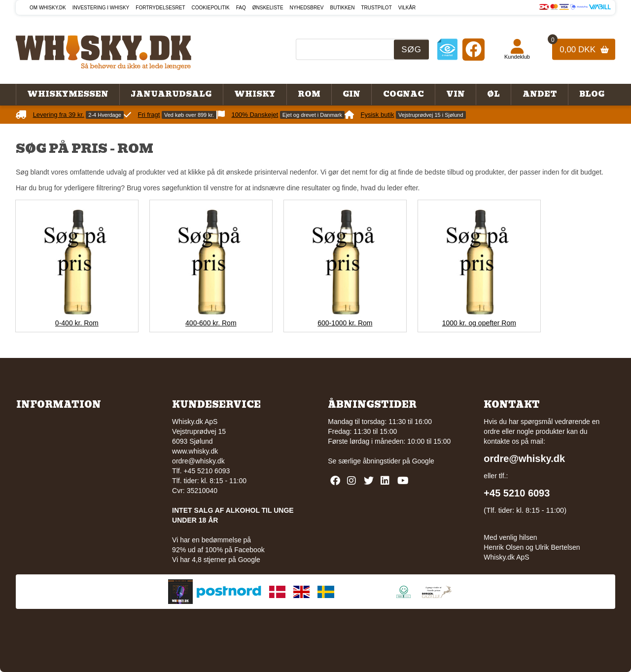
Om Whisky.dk (48, 8)
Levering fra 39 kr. (59, 115)
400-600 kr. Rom (211, 323)
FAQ (241, 8)
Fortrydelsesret (160, 8)
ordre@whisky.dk (198, 461)
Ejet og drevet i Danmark (312, 115)
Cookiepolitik (211, 8)
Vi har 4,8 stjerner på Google (216, 560)
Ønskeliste (268, 8)
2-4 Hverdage (105, 115)
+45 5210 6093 (517, 493)
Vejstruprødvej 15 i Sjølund (431, 115)
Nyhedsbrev (307, 8)
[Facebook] (473, 49)
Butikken (343, 8)
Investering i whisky (101, 8)
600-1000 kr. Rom (345, 323)
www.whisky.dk (195, 451)
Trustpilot (377, 8)
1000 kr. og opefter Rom (479, 323)
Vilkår (407, 8)
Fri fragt (149, 115)
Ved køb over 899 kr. (189, 115)
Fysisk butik (378, 115)
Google (423, 461)
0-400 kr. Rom (77, 323)
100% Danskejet (255, 115)
